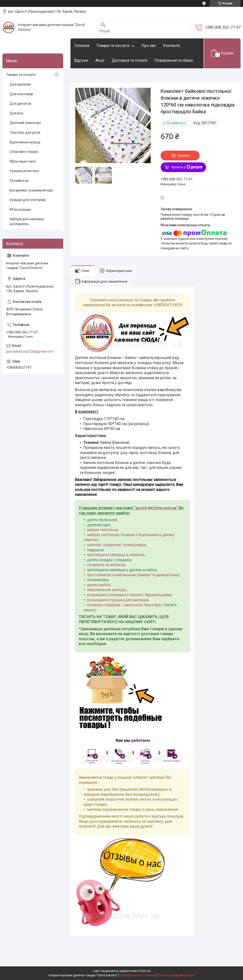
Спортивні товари (24, 152)
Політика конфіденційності (176, 975)
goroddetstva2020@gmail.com (30, 351)
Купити (184, 156)
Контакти (171, 46)
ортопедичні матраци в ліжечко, (116, 555)
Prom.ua (145, 971)
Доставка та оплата (129, 60)
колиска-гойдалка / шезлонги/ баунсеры (125, 605)
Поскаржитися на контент (137, 975)
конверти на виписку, (106, 565)
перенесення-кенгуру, (107, 590)
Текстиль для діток (25, 132)
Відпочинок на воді (25, 142)
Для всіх (17, 113)
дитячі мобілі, (99, 585)
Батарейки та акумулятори (31, 190)
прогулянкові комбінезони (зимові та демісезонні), (134, 575)
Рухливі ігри (19, 181)
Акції (100, 60)
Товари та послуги (113, 46)
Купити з (187, 167)
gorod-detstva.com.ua (156, 508)
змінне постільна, (103, 530)
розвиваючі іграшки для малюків (118, 600)
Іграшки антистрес (25, 171)
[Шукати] (103, 25)
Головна (82, 46)
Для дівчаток (21, 104)
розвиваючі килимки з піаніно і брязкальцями (129, 595)
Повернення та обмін (174, 60)
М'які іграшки (20, 210)
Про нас (149, 46)
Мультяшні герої (23, 161)
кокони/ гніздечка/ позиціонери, (117, 545)
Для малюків (20, 84)
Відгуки (81, 60)
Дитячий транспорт (26, 123)
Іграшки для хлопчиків (28, 200)
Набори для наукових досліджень (27, 221)
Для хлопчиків (21, 94)
